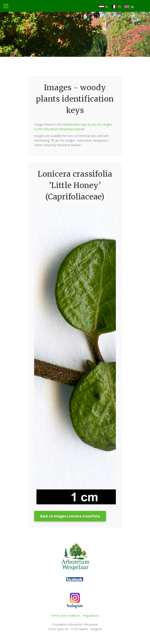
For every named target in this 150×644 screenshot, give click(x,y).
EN (132, 7)
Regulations (91, 616)
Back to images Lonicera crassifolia (70, 516)
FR (120, 7)
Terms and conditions (66, 616)
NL (107, 7)
